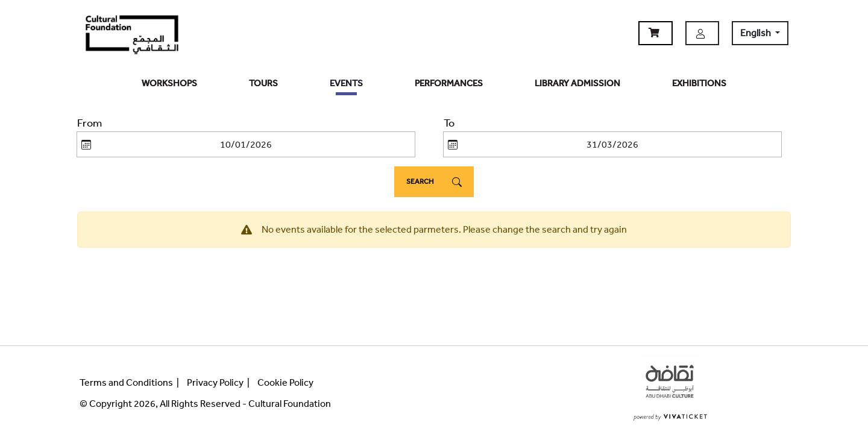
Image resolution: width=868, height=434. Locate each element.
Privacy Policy (215, 382)
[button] (656, 33)
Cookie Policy (285, 382)
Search (434, 182)
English (756, 33)
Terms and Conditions (126, 382)
